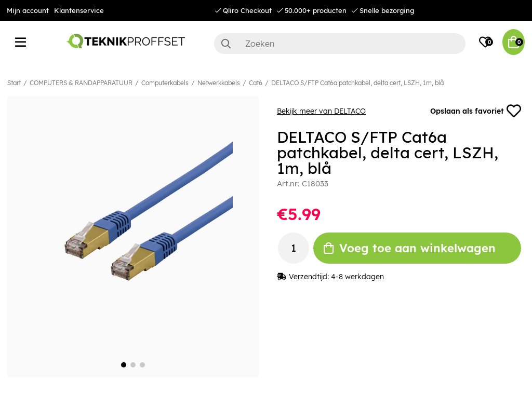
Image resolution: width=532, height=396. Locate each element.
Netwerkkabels (219, 83)
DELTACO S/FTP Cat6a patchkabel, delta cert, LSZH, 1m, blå (357, 83)
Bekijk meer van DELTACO (321, 111)
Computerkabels (165, 83)
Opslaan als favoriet (476, 111)
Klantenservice (79, 10)
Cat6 (256, 83)
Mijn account (28, 10)
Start (14, 83)
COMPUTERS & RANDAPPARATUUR (81, 83)
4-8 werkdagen (357, 277)
